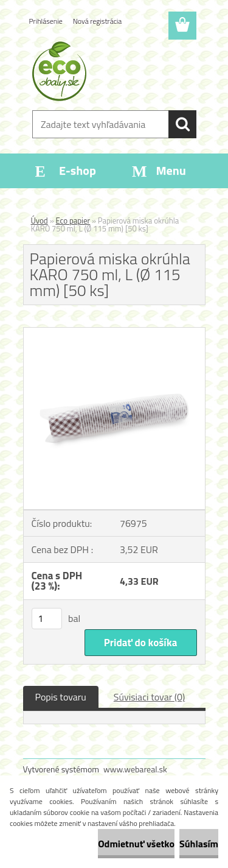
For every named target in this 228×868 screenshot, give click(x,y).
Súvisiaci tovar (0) (149, 697)
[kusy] (47, 619)
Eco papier (73, 221)
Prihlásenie (46, 21)
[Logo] (114, 71)
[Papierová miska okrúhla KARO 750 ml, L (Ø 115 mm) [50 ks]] (114, 333)
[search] (182, 124)
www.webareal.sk (135, 769)
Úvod (40, 221)
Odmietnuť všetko (136, 844)
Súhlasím (199, 844)
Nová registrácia (98, 21)
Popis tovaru (61, 697)
